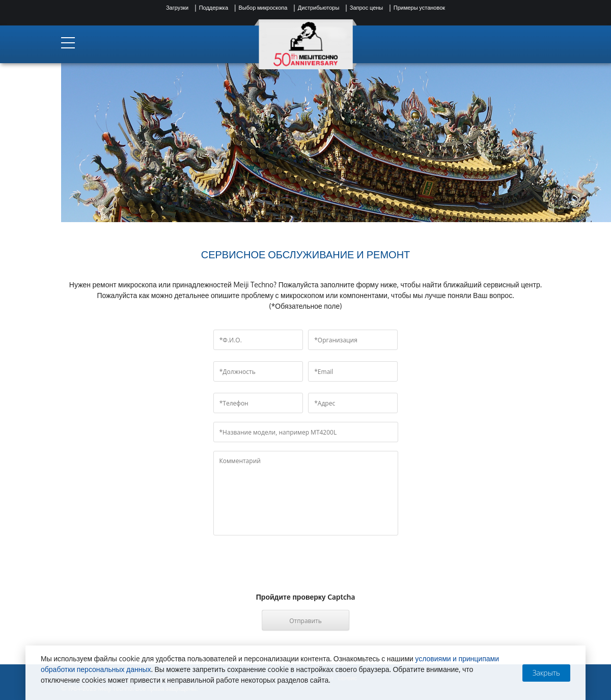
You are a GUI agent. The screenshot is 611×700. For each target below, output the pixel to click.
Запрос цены (366, 8)
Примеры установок (419, 8)
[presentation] (305, 573)
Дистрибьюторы (319, 8)
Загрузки (177, 8)
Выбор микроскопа (263, 8)
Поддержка (214, 8)
